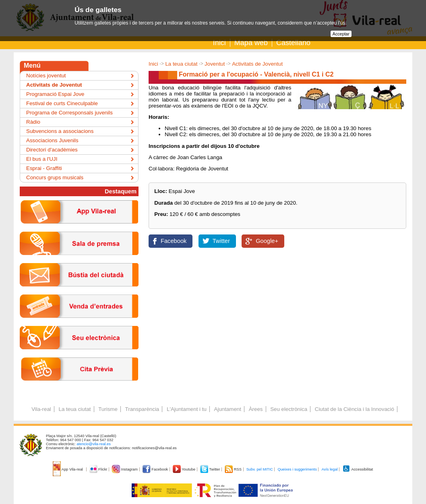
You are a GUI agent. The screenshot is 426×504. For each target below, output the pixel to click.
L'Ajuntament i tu (187, 409)
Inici (219, 43)
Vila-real (41, 409)
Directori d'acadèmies (52, 150)
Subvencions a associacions (60, 131)
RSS (234, 469)
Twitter (221, 241)
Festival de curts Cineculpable (62, 103)
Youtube (185, 469)
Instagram (125, 469)
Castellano (293, 43)
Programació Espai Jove (55, 94)
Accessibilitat (358, 469)
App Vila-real (68, 469)
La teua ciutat (181, 64)
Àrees (256, 409)
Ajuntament (228, 409)
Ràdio (33, 122)
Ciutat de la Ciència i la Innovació (355, 409)
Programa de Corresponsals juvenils (69, 113)
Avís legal (329, 469)
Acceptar (341, 34)
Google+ (267, 241)
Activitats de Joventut (257, 64)
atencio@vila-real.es (94, 444)
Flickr (99, 469)
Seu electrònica (289, 409)
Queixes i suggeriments (297, 469)
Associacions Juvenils (52, 140)
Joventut (215, 64)
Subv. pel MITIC (260, 469)
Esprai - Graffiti (44, 168)
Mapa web (251, 43)
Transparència (142, 409)
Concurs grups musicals (55, 177)
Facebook (174, 241)
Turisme (108, 409)
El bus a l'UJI (42, 159)
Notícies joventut (46, 76)
